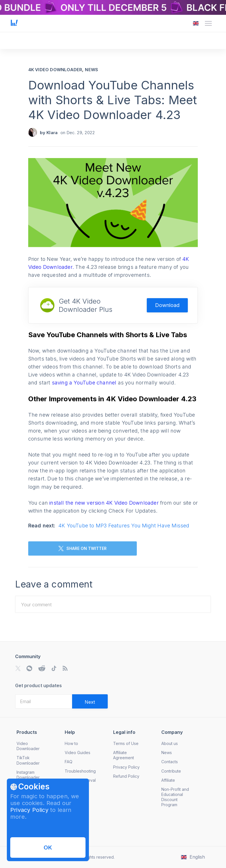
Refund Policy (126, 776)
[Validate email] (90, 701)
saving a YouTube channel (85, 383)
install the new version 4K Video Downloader (105, 503)
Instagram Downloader (28, 775)
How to (71, 743)
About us (170, 743)
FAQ (69, 762)
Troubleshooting (80, 771)
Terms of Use (126, 743)
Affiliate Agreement (124, 755)
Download (167, 305)
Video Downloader (28, 746)
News (91, 70)
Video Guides (78, 753)
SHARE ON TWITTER (83, 548)
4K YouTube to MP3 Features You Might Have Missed (124, 526)
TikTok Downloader (28, 760)
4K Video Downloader (55, 70)
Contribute (171, 771)
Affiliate (168, 780)
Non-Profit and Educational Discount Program (175, 797)
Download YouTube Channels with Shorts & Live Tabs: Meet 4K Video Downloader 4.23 (113, 100)
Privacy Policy (29, 810)
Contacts (170, 762)
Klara (52, 133)
